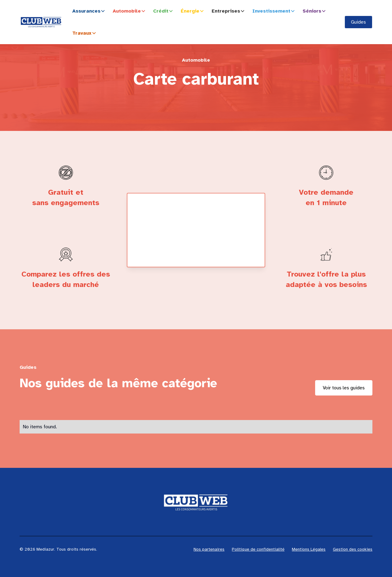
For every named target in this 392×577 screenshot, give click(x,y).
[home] (41, 22)
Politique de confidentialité (258, 549)
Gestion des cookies (353, 549)
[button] (90, 11)
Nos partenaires (209, 549)
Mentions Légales (309, 549)
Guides (358, 22)
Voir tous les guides (344, 388)
